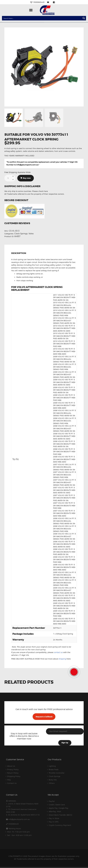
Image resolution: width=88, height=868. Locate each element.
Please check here (40, 191)
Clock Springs (21, 234)
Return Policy (13, 773)
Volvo (31, 234)
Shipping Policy (14, 776)
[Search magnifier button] (84, 18)
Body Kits (53, 780)
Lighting (52, 766)
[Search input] (42, 18)
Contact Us (12, 783)
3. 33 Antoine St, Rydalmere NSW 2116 (23, 815)
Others (52, 783)
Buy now (27, 178)
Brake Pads (54, 769)
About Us (11, 766)
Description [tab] (19, 253)
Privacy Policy (13, 769)
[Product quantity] (10, 178)
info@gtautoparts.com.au (27, 165)
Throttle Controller (57, 773)
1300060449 (13, 824)
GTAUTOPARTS (15, 856)
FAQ (9, 780)
